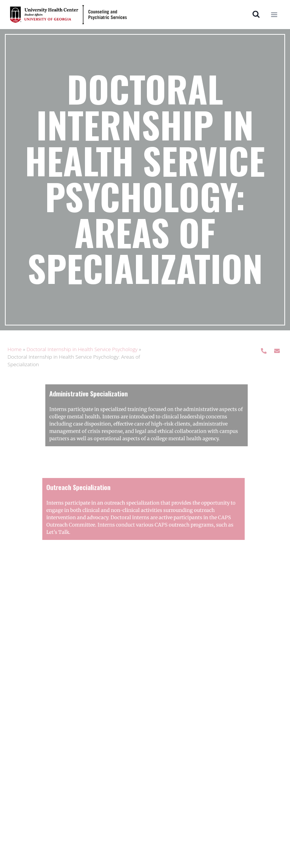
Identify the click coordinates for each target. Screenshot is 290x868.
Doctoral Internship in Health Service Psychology (82, 349)
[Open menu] (274, 15)
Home (15, 349)
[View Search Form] (256, 14)
